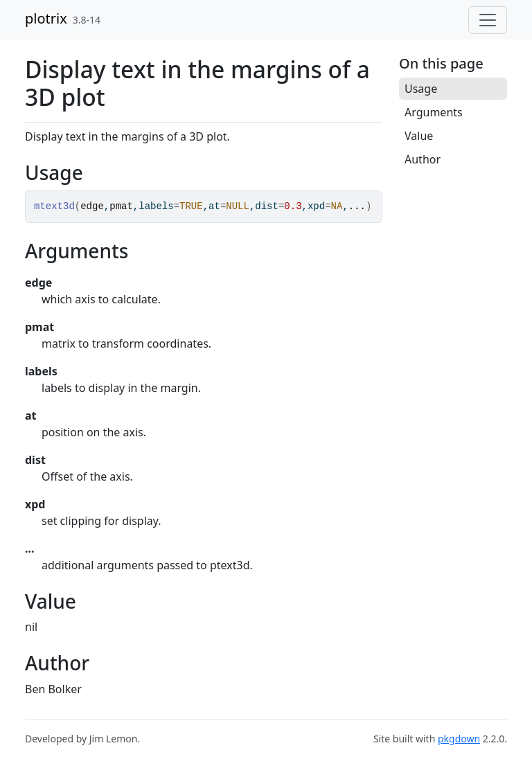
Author (423, 159)
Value (419, 136)
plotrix (46, 18)
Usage (421, 89)
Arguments (434, 112)
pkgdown (459, 739)
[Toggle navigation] (488, 20)
